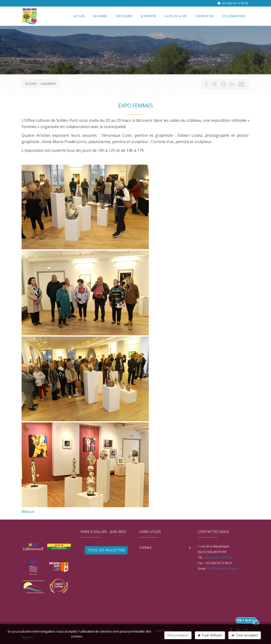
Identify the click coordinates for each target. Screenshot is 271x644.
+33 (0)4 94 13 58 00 (235, 3)
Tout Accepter (245, 635)
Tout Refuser (210, 635)
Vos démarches (234, 16)
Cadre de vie (204, 16)
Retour (28, 512)
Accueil (31, 83)
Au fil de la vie (176, 16)
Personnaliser (178, 635)
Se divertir (148, 16)
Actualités (48, 83)
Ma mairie (100, 16)
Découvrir (124, 16)
